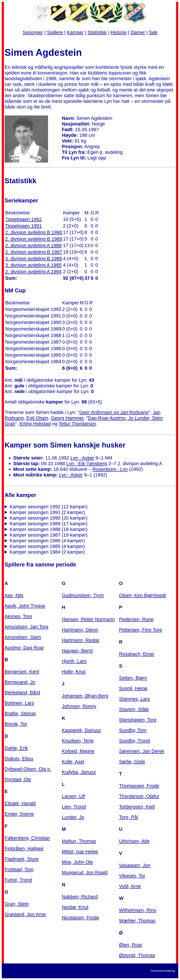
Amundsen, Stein (23, 637)
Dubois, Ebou (19, 759)
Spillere (55, 32)
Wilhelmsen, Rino (138, 910)
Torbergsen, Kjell (137, 807)
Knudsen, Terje (78, 741)
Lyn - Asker (82, 458)
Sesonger (33, 32)
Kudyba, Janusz (79, 772)
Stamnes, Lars (135, 699)
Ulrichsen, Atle (134, 841)
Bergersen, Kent (22, 672)
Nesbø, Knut (75, 907)
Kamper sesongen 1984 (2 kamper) (47, 552)
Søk (153, 32)
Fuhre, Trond (18, 880)
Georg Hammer (67, 418)
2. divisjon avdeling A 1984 (33, 272)
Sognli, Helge (133, 688)
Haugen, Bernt (77, 651)
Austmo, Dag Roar (24, 648)
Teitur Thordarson (77, 424)
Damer (138, 32)
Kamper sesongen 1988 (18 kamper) (48, 529)
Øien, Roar (131, 945)
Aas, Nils (14, 595)
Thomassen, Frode (139, 786)
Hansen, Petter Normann (88, 619)
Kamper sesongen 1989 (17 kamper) (48, 524)
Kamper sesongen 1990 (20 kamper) (48, 518)
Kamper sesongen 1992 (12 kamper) (48, 507)
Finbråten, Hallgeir (24, 849)
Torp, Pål (129, 817)
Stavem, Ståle (134, 709)
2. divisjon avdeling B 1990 (34, 232)
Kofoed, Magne (78, 751)
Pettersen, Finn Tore (141, 630)
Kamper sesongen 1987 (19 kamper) (48, 535)
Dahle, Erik (16, 748)
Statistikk (97, 32)
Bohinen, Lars (19, 703)
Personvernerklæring (163, 971)
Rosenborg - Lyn (110, 469)
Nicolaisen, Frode (80, 918)
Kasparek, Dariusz (81, 730)
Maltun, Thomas (79, 841)
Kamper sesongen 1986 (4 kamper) (47, 541)
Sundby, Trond (134, 741)
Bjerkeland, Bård (22, 693)
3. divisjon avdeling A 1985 (33, 265)
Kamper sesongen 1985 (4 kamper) (47, 546)
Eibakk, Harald (20, 803)
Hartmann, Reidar (81, 640)
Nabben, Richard (80, 897)
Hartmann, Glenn (80, 630)
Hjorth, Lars (74, 661)
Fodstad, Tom (19, 869)
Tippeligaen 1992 (23, 219)
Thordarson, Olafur (139, 796)
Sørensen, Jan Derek (142, 751)
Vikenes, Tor (132, 876)
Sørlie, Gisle (132, 762)
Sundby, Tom (133, 730)
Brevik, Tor (16, 724)
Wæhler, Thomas (137, 921)
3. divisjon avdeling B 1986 (34, 259)
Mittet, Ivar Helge (80, 852)
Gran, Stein (17, 904)
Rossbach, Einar (137, 654)
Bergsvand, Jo (20, 682)
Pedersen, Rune (136, 619)
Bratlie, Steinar (20, 713)
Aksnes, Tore (18, 616)
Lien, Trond (74, 807)
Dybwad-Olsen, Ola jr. (28, 769)
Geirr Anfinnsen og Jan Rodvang (114, 412)
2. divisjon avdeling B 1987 (34, 252)
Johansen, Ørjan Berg (85, 696)
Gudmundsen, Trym (83, 595)
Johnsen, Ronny (79, 706)
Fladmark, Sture (22, 859)
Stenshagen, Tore (138, 720)
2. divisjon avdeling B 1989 (34, 239)
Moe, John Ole (77, 862)
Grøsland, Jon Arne (25, 914)
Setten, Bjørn (133, 678)
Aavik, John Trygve (25, 606)
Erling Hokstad (35, 424)
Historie (119, 32)
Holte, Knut (74, 672)
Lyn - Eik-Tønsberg (87, 464)
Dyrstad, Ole (18, 779)
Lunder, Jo (73, 817)
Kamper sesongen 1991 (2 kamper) (47, 512)
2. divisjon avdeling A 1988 (33, 245)
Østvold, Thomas (137, 955)
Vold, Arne (130, 886)
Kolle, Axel (73, 762)
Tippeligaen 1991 (23, 226)
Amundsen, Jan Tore (26, 627)
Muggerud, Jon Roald (85, 872)
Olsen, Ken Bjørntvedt (142, 595)
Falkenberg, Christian (27, 838)
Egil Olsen (37, 418)
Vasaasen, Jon (135, 865)
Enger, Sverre (19, 814)
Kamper (75, 32)
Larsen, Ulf (73, 796)
